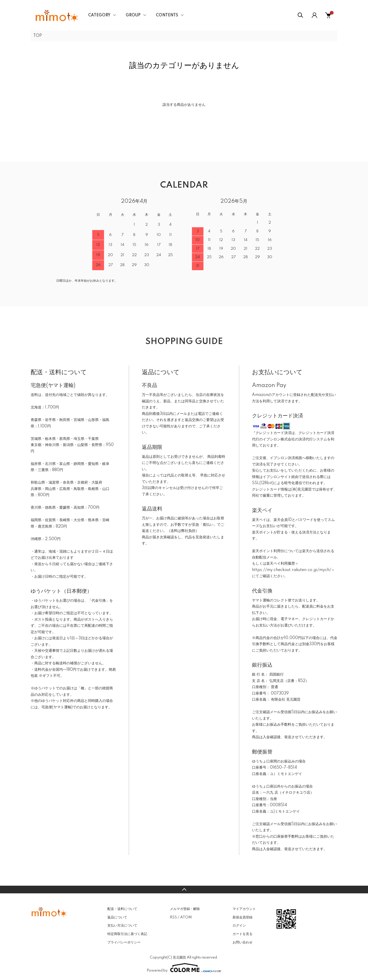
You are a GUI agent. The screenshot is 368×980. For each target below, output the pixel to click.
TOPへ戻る (184, 890)
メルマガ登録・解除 (185, 909)
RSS (173, 917)
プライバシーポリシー (124, 942)
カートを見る (243, 934)
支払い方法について (122, 926)
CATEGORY (99, 15)
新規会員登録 (243, 917)
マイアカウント (244, 909)
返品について (117, 917)
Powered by (184, 968)
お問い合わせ (243, 942)
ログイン (239, 926)
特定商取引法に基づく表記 (127, 934)
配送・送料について (122, 909)
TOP (38, 36)
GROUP (133, 15)
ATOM (186, 917)
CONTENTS (167, 15)
